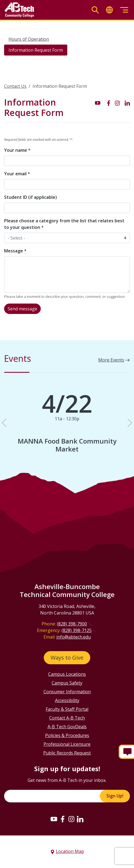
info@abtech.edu (74, 637)
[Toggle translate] (109, 10)
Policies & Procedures (67, 735)
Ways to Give (67, 658)
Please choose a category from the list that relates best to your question (64, 224)
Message (15, 251)
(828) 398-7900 (72, 624)
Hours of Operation (29, 39)
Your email (17, 174)
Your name (17, 150)
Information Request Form (36, 50)
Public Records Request (67, 753)
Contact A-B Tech (67, 718)
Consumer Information (67, 692)
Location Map (70, 851)
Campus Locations (67, 674)
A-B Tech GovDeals (67, 727)
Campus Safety (67, 683)
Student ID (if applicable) (30, 197)
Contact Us (15, 86)
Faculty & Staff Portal (67, 709)
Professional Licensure (67, 744)
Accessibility (67, 700)
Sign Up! (115, 796)
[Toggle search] (95, 10)
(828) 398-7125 (77, 630)
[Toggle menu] (124, 10)
